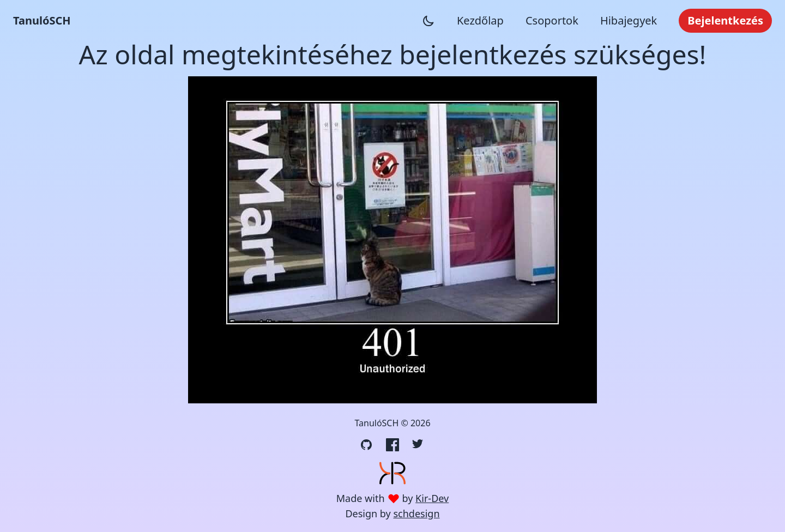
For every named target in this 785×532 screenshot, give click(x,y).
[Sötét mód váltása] (428, 21)
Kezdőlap (480, 20)
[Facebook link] (392, 445)
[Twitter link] (419, 445)
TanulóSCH (42, 20)
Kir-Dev (432, 498)
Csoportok (552, 20)
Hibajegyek (629, 20)
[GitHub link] (366, 445)
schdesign (416, 513)
